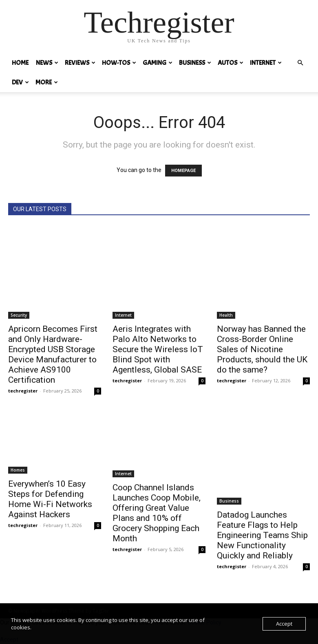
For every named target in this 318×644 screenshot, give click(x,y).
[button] (300, 63)
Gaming (158, 63)
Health (226, 315)
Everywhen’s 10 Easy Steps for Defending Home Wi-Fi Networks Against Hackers (50, 499)
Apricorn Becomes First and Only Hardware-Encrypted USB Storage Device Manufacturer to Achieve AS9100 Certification (53, 354)
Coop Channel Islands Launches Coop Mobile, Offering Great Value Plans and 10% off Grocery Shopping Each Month (157, 513)
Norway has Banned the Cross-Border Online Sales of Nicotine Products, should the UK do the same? (262, 349)
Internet (266, 63)
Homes (18, 470)
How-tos (119, 63)
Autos (231, 63)
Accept (284, 624)
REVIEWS (80, 63)
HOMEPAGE (183, 171)
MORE (47, 82)
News (47, 63)
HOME (20, 63)
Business (195, 63)
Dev (20, 82)
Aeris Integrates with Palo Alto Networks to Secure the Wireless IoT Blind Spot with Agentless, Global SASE (158, 349)
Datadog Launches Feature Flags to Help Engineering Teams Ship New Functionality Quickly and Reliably (262, 535)
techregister (23, 391)
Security (19, 315)
